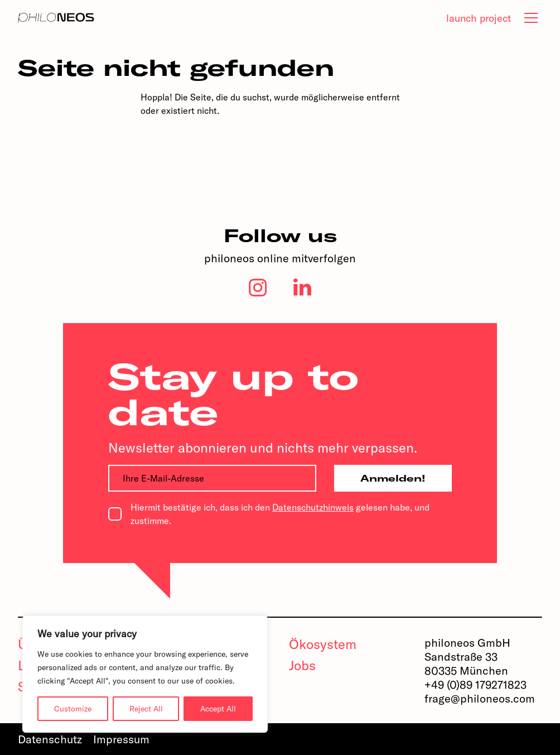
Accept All (218, 709)
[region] (145, 674)
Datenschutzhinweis (313, 507)
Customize (73, 709)
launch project (479, 18)
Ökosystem (323, 644)
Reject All (146, 709)
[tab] (531, 18)
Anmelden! (393, 478)
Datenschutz (50, 739)
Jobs (302, 665)
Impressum (121, 739)
